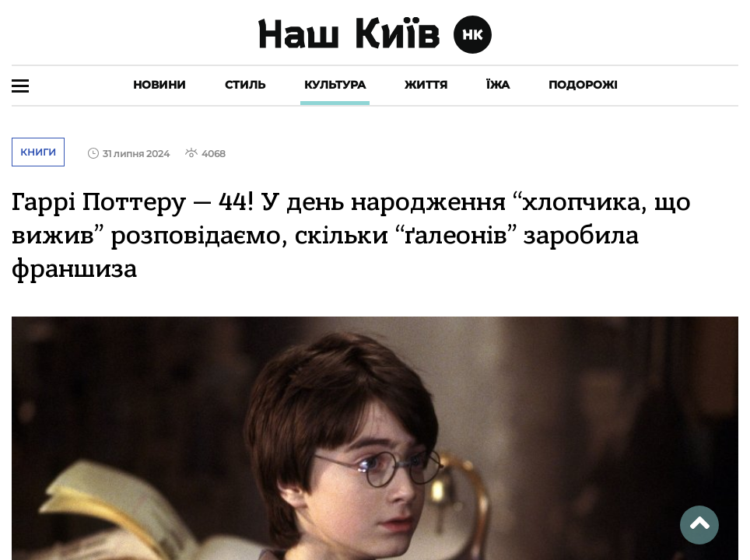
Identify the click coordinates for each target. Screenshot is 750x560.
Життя (426, 85)
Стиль (245, 85)
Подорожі (583, 85)
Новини (159, 85)
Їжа (498, 85)
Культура (335, 85)
